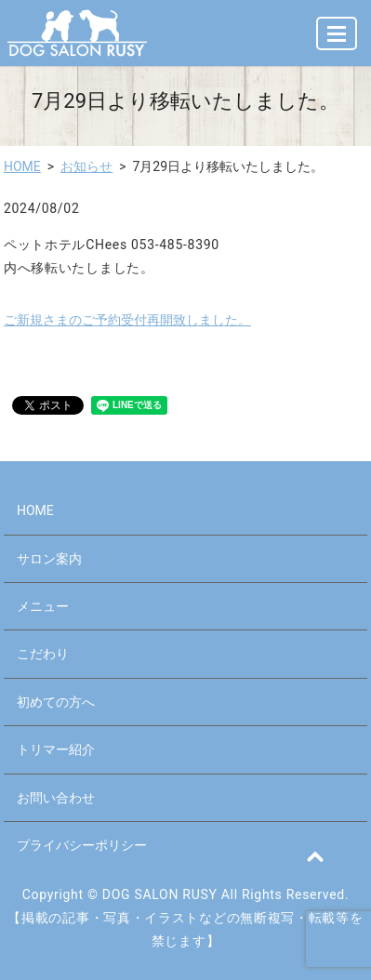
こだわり (43, 654)
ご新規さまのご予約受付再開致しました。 (127, 320)
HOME (22, 166)
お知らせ (86, 166)
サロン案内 (49, 559)
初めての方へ (56, 702)
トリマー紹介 (56, 749)
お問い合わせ (56, 798)
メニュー (43, 606)
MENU (338, 41)
